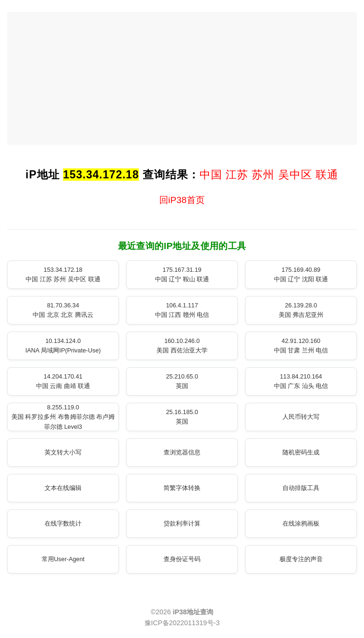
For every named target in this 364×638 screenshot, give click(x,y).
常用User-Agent (63, 559)
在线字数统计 (63, 523)
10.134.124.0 (63, 346)
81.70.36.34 (63, 310)
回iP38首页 (182, 200)
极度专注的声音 (301, 559)
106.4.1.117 (182, 310)
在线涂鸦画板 (301, 523)
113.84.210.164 (301, 381)
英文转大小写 (63, 452)
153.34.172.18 (63, 274)
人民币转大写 (301, 417)
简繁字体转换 (182, 488)
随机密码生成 (301, 452)
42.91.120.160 (301, 346)
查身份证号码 (182, 559)
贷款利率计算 (182, 523)
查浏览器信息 (182, 452)
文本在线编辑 (63, 488)
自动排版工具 (301, 488)
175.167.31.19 (182, 274)
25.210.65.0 (182, 381)
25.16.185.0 (182, 417)
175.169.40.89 (301, 274)
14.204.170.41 (63, 381)
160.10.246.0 (182, 346)
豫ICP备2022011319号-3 (182, 623)
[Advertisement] (182, 78)
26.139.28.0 (301, 310)
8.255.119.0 (63, 417)
